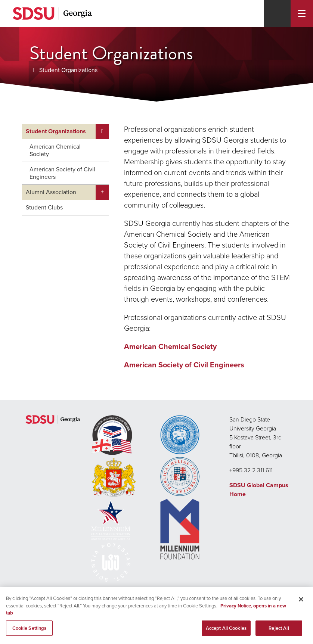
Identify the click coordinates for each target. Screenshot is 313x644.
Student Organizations (68, 70)
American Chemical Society (55, 150)
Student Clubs (44, 207)
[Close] (301, 600)
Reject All (279, 629)
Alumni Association (51, 192)
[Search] (277, 13)
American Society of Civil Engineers (62, 173)
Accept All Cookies (226, 629)
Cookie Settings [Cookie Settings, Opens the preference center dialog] (30, 629)
